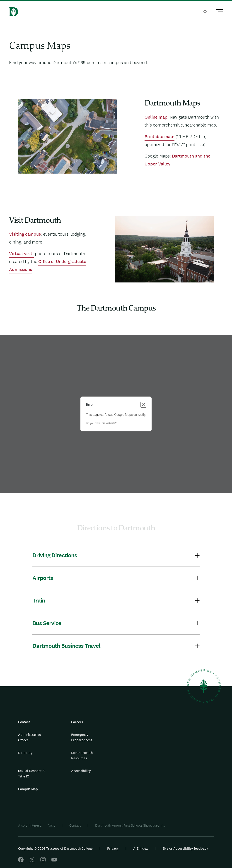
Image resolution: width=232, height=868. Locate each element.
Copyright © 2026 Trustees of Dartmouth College (55, 848)
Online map (156, 117)
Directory (25, 753)
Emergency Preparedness (82, 737)
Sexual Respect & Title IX (31, 774)
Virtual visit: (21, 253)
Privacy (113, 848)
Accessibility (81, 771)
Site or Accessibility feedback (185, 848)
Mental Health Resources (82, 755)
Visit (52, 825)
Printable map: (159, 136)
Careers (77, 722)
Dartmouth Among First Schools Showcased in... (130, 825)
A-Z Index (141, 848)
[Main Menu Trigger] (217, 12)
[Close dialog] (143, 405)
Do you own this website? (101, 423)
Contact (24, 722)
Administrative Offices (30, 737)
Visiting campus (25, 234)
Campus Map (28, 789)
